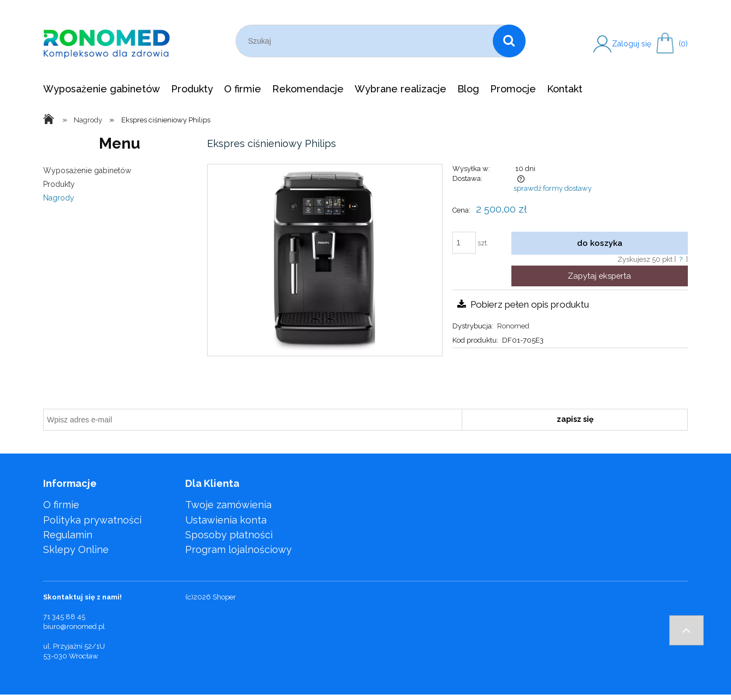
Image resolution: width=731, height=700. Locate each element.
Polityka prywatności (92, 520)
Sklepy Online (76, 549)
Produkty (59, 184)
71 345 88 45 (64, 617)
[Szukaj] (509, 41)
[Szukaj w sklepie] (366, 41)
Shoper (224, 597)
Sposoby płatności (229, 535)
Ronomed (513, 326)
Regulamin (68, 535)
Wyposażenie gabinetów (87, 170)
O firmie (61, 505)
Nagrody (59, 198)
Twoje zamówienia (228, 505)
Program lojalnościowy (238, 549)
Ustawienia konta (226, 520)
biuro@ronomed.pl (74, 627)
